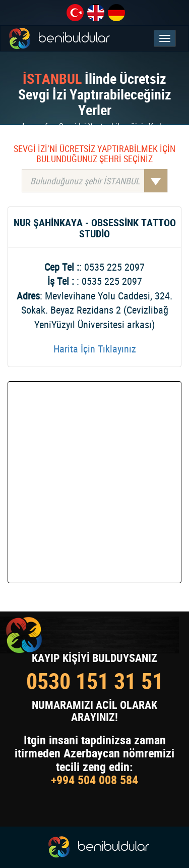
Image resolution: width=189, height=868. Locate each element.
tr (75, 13)
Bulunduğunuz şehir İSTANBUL (99, 181)
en (96, 13)
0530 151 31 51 (95, 681)
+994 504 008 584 (94, 780)
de (116, 13)
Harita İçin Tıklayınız (95, 349)
